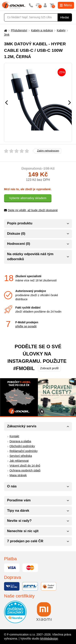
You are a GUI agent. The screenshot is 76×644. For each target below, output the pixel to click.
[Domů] (5, 30)
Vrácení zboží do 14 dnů (25, 466)
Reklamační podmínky (24, 451)
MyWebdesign (49, 639)
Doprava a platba (20, 441)
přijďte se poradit (26, 326)
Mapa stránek (18, 475)
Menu (66, 5)
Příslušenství (19, 30)
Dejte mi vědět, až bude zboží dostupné (31, 210)
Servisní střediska (21, 456)
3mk (7, 35)
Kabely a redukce (42, 30)
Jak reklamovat (19, 461)
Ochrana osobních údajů (25, 470)
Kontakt (14, 436)
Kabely (61, 30)
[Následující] (70, 103)
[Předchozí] (6, 103)
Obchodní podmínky (22, 446)
